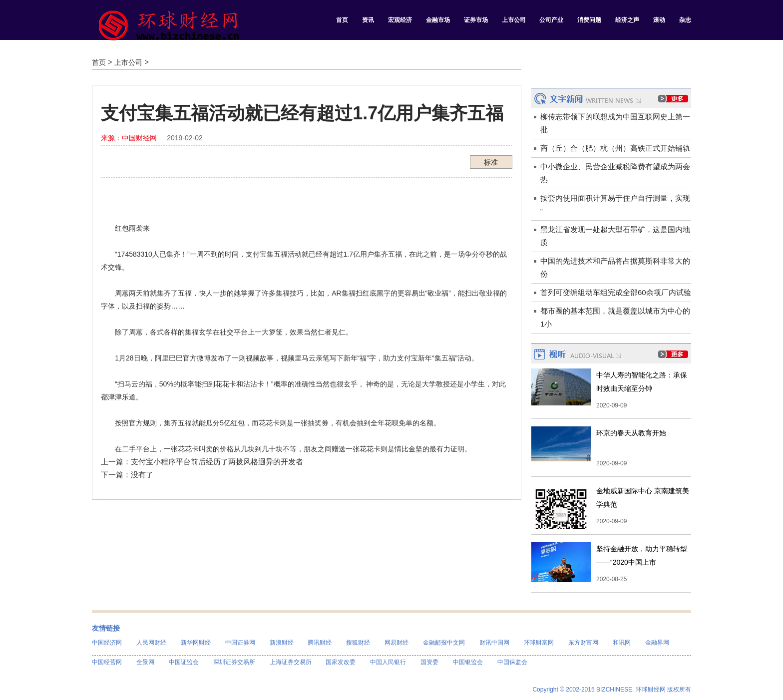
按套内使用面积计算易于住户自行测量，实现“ (615, 204)
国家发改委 (341, 662)
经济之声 (627, 20)
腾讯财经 (320, 643)
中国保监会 (512, 662)
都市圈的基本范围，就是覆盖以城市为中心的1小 (615, 317)
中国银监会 (468, 662)
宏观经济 (400, 20)
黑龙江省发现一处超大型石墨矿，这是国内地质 (615, 236)
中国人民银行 (388, 662)
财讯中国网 (494, 643)
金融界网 (657, 643)
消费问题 (589, 20)
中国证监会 (184, 662)
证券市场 (476, 20)
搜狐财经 (358, 643)
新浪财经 (282, 643)
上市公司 (514, 20)
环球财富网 (539, 643)
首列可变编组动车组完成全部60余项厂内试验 (616, 292)
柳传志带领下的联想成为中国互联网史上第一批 (615, 123)
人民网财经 (151, 643)
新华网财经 (196, 643)
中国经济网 (107, 643)
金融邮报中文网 (444, 643)
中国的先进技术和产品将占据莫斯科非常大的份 (615, 267)
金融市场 (438, 20)
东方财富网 (583, 643)
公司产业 (551, 20)
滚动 (659, 20)
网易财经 (396, 643)
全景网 (145, 662)
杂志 (685, 20)
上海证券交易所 (291, 662)
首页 (342, 20)
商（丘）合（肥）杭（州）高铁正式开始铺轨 (615, 148)
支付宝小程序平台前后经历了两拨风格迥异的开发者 (217, 462)
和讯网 (622, 643)
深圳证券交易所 (234, 662)
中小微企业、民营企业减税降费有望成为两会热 (615, 173)
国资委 (429, 662)
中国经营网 (107, 662)
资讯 (368, 20)
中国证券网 (240, 643)
